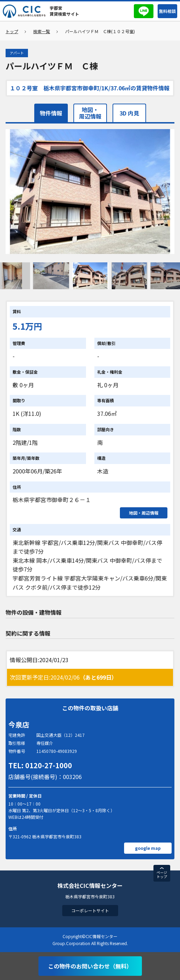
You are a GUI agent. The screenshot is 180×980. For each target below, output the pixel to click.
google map (148, 848)
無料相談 (167, 11)
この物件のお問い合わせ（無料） (90, 966)
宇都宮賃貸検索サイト (64, 11)
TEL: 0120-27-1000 (40, 765)
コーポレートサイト (90, 910)
